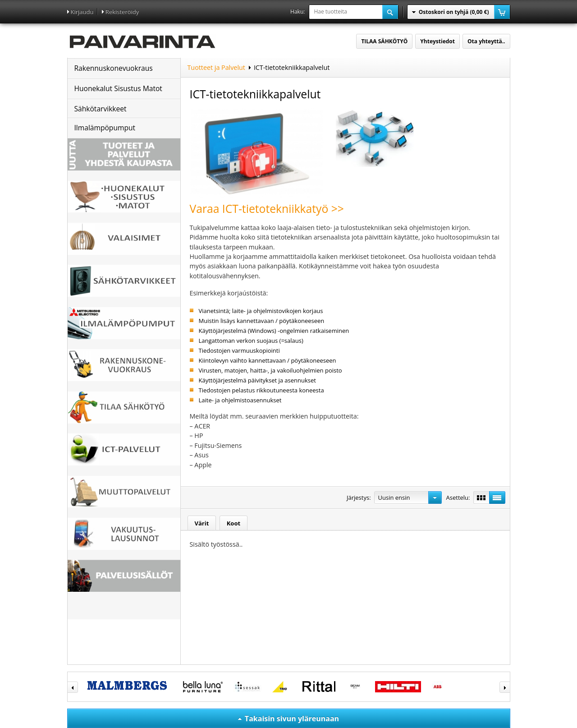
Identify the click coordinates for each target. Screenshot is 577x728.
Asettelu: (458, 498)
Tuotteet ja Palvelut (216, 67)
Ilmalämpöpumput (105, 128)
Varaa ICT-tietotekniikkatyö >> (267, 209)
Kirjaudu (82, 12)
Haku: (298, 12)
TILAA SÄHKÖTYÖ (384, 41)
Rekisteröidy (122, 12)
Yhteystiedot (437, 41)
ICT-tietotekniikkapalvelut (292, 67)
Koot (234, 523)
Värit (202, 523)
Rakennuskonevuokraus (114, 68)
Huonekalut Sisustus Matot (118, 88)
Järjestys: (359, 498)
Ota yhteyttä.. (486, 41)
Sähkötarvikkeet (101, 109)
